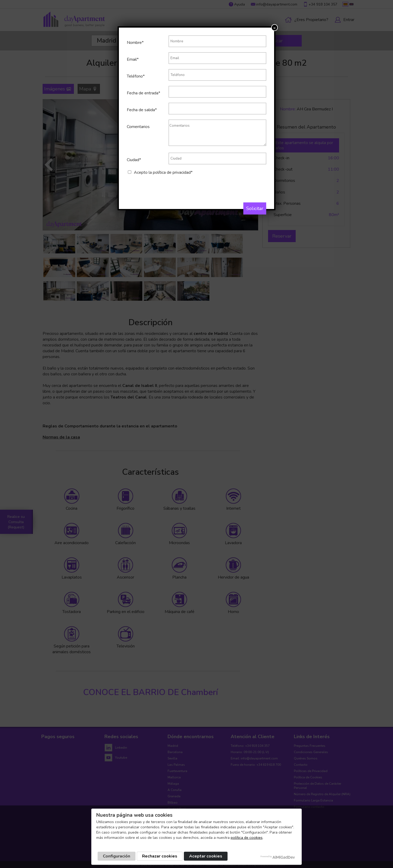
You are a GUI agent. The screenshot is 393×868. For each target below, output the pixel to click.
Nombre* (135, 43)
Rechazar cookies (160, 856)
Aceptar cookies (206, 856)
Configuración (117, 856)
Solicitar (255, 208)
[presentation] (167, 186)
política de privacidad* (173, 172)
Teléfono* (136, 76)
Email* (133, 59)
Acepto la (163, 172)
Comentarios (138, 127)
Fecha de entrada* (143, 93)
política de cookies (247, 838)
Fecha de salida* (142, 110)
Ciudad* (134, 160)
